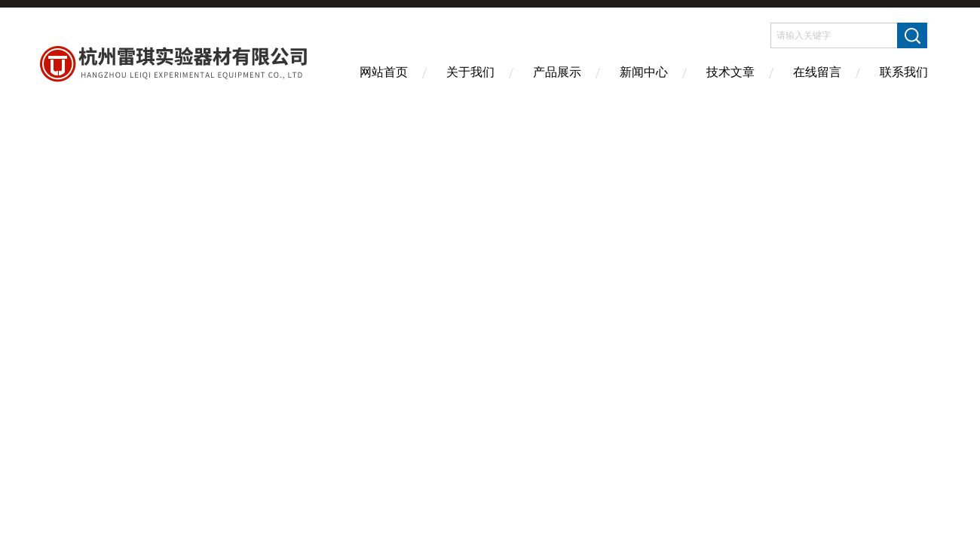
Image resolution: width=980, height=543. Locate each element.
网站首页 (384, 72)
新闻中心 (644, 72)
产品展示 (557, 72)
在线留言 (817, 72)
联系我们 (904, 72)
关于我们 (470, 72)
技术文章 (730, 72)
